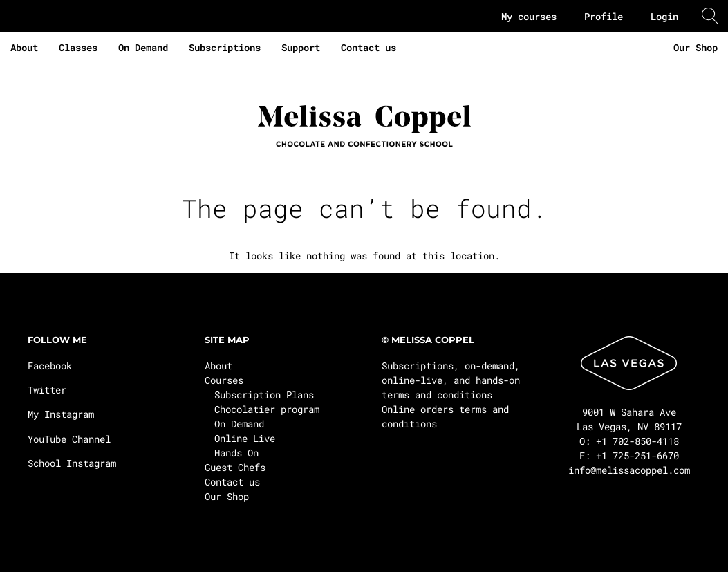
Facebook (50, 366)
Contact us (368, 47)
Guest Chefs (235, 467)
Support (301, 47)
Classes (78, 47)
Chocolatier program (267, 409)
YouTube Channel (69, 439)
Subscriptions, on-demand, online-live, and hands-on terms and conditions (451, 380)
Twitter (47, 390)
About (24, 47)
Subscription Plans (264, 395)
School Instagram (72, 463)
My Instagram (61, 414)
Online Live (245, 438)
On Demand (143, 47)
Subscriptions (225, 47)
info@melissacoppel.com (629, 470)
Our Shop (696, 47)
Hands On (236, 453)
